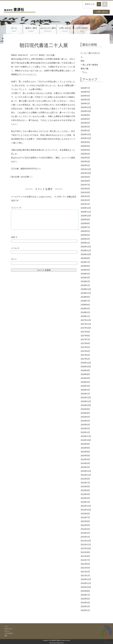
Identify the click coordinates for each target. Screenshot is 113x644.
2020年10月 (86, 216)
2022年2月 (85, 165)
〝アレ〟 (85, 72)
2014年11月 (86, 436)
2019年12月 (86, 247)
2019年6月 (85, 266)
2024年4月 (85, 96)
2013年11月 (86, 475)
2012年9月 (85, 514)
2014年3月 (85, 463)
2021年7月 (85, 185)
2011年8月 (85, 556)
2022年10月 (86, 138)
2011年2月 (85, 572)
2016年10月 (86, 367)
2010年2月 (85, 606)
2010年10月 (86, 587)
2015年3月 (85, 425)
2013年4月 (85, 494)
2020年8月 (85, 223)
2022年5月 (85, 154)
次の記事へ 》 (27, 177)
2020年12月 (86, 208)
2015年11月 (86, 401)
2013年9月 (85, 479)
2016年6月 (85, 378)
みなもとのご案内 (48, 30)
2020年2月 (85, 239)
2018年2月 (85, 312)
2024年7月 (85, 88)
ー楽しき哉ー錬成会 (89, 65)
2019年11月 (86, 251)
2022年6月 (85, 150)
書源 (6, 636)
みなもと (7, 631)
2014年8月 (85, 448)
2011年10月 (86, 548)
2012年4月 (85, 529)
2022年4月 (85, 158)
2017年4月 (85, 351)
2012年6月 (85, 521)
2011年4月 (85, 568)
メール (15, 248)
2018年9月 (85, 297)
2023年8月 (85, 115)
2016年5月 (85, 382)
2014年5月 (85, 456)
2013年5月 (85, 490)
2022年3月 (85, 162)
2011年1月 (85, 576)
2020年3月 (85, 235)
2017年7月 (85, 340)
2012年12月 (86, 506)
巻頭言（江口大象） (48, 55)
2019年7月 (85, 262)
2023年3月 (85, 127)
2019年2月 (85, 281)
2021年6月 (85, 189)
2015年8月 (85, 409)
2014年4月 (85, 459)
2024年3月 (85, 100)
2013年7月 (85, 483)
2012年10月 (86, 510)
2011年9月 (85, 552)
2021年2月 (85, 200)
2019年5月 (85, 270)
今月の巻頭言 (82, 30)
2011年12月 (86, 541)
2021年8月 (85, 181)
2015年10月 (86, 405)
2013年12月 (86, 471)
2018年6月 (85, 305)
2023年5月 (85, 123)
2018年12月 (86, 289)
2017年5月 (85, 347)
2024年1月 (85, 103)
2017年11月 (86, 324)
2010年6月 (85, 599)
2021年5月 (85, 192)
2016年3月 (85, 386)
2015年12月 (86, 398)
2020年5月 (85, 231)
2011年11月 (86, 545)
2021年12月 (86, 169)
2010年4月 (85, 603)
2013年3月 (85, 498)
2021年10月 (86, 173)
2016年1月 (85, 394)
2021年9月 (85, 177)
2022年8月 (85, 146)
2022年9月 (85, 142)
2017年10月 (86, 328)
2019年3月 (85, 278)
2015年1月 (85, 432)
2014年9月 (85, 444)
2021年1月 (85, 204)
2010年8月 (85, 591)
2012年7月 (85, 517)
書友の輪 (85, 69)
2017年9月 (85, 332)
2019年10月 (86, 254)
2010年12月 (86, 579)
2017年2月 (85, 359)
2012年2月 (85, 533)
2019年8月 (85, 258)
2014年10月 (86, 440)
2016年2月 (85, 390)
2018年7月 (85, 301)
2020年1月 (85, 243)
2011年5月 (85, 564)
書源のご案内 (31, 30)
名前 (14, 237)
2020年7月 (85, 227)
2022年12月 (86, 134)
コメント (16, 208)
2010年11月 (86, 583)
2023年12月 (86, 107)
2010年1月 (85, 610)
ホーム (14, 30)
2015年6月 (85, 413)
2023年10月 (86, 111)
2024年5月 (85, 92)
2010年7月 (85, 595)
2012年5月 (85, 525)
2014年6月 (85, 452)
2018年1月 (85, 316)
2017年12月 (86, 320)
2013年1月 (85, 502)
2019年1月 (85, 285)
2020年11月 (86, 212)
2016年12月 (86, 363)
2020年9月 (85, 220)
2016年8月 (85, 374)
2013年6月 (85, 487)
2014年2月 (85, 467)
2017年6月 (85, 343)
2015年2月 (85, 429)
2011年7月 (85, 560)
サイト (14, 259)
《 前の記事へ (15, 177)
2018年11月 (86, 293)
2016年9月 (85, 370)
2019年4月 (85, 274)
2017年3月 (85, 355)
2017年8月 (85, 336)
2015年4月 (85, 421)
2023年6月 (85, 119)
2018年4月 (85, 309)
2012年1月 (85, 537)
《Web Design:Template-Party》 (56, 643)
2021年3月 (85, 196)
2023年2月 (85, 131)
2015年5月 (85, 417)
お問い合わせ (102, 12)
